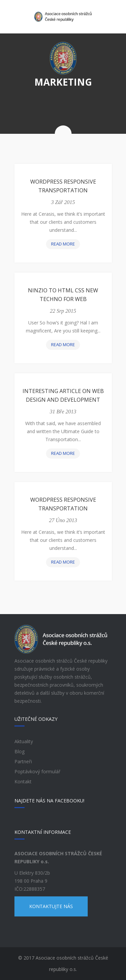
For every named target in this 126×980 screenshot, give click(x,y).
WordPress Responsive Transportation (63, 186)
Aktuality (24, 741)
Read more (65, 244)
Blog (19, 751)
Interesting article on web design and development (63, 395)
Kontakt (23, 781)
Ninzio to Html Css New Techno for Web (63, 295)
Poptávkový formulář (37, 771)
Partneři (23, 761)
